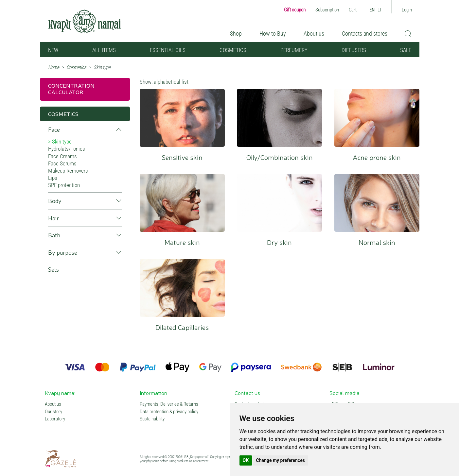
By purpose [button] (63, 253)
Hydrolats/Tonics (67, 149)
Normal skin (377, 203)
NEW (53, 50)
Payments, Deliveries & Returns (169, 404)
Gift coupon (295, 10)
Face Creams (62, 156)
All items (104, 50)
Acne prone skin (377, 118)
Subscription (327, 10)
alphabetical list (171, 82)
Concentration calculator (71, 88)
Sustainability (152, 419)
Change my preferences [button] (281, 460)
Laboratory (55, 419)
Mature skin (182, 203)
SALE (406, 50)
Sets (53, 270)
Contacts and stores (365, 34)
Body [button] (55, 201)
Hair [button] (53, 218)
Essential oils (168, 50)
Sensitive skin (182, 118)
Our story (53, 412)
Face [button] (54, 130)
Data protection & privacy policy (169, 412)
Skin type (62, 142)
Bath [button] (54, 235)
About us (314, 34)
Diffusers (354, 50)
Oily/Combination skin (279, 118)
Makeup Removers (68, 171)
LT (380, 10)
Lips (53, 178)
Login (407, 10)
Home (54, 67)
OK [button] (246, 460)
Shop (236, 34)
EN (372, 10)
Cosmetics (233, 50)
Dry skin (279, 203)
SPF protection (64, 185)
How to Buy (273, 34)
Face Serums (62, 163)
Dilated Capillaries (182, 288)
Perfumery (294, 50)
